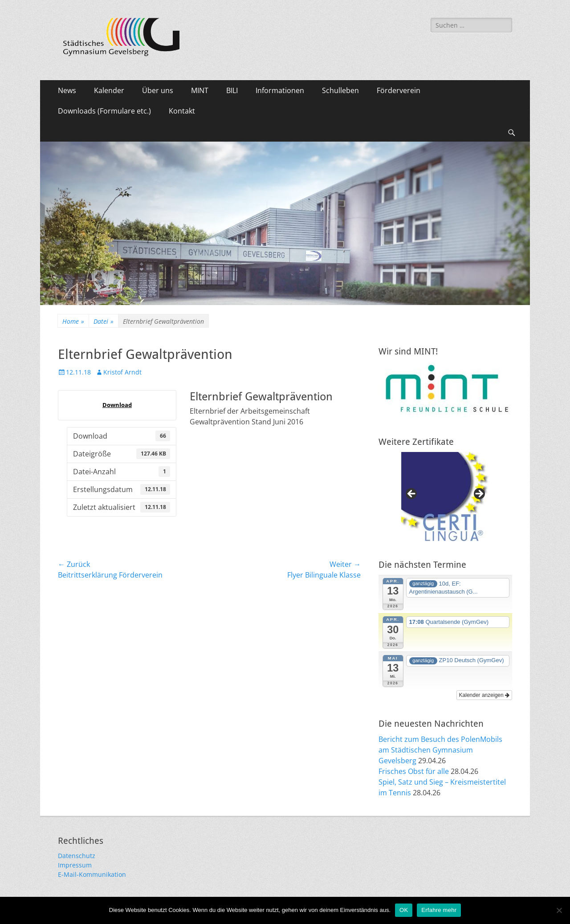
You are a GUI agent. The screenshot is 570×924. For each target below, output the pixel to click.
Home (73, 321)
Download (117, 405)
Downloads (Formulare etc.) (104, 111)
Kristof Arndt (122, 372)
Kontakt (182, 111)
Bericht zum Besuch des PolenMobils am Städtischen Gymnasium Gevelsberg (440, 750)
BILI (232, 90)
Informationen (280, 90)
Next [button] (479, 494)
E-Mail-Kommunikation (92, 874)
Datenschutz (77, 856)
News (67, 90)
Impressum (75, 865)
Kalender (109, 90)
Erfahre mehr (439, 910)
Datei (104, 321)
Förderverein (399, 90)
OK (404, 910)
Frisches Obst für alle (414, 771)
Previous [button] (412, 494)
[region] (445, 497)
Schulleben (340, 90)
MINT (200, 90)
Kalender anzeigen (484, 695)
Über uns (158, 90)
